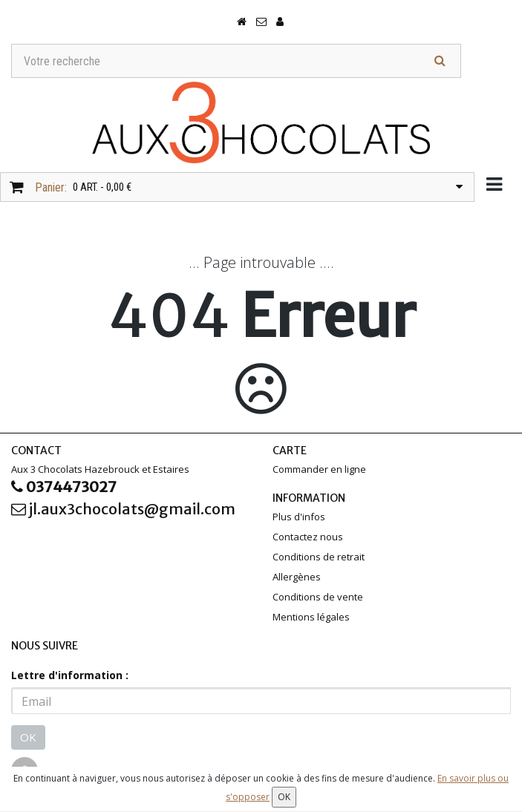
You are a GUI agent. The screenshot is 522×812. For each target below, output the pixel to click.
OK (28, 737)
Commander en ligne (319, 469)
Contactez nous (308, 537)
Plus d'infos (299, 517)
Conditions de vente (318, 597)
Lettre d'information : (70, 675)
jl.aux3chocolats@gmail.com (123, 509)
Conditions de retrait (319, 557)
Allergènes (297, 577)
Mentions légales (311, 617)
